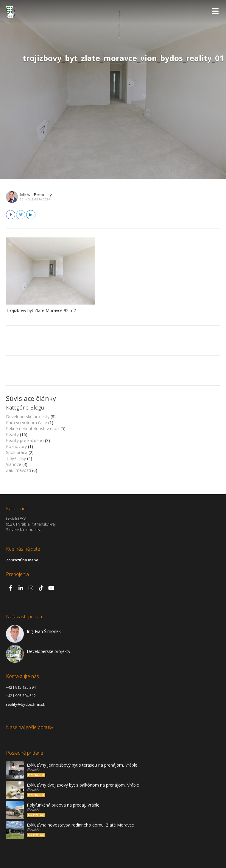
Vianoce (14, 464)
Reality (12, 434)
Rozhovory (16, 446)
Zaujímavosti (18, 470)
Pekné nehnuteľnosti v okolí (33, 428)
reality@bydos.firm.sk (26, 704)
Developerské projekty (28, 417)
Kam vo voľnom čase (27, 423)
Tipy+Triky (16, 458)
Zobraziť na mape (22, 560)
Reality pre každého (25, 440)
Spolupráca (17, 452)
